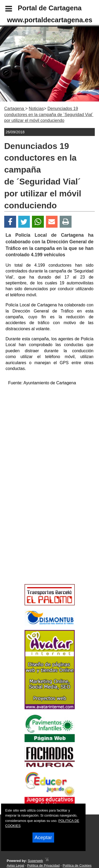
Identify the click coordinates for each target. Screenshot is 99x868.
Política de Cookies (77, 865)
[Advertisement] (42, 544)
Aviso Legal (15, 865)
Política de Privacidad (43, 865)
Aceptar (43, 837)
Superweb (35, 861)
